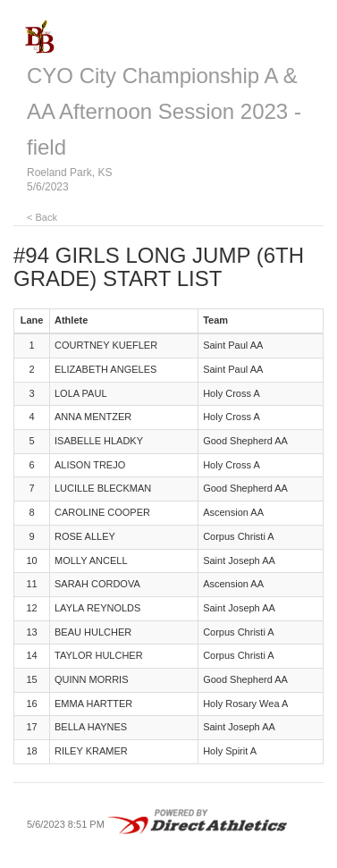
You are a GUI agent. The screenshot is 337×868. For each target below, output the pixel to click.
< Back (42, 217)
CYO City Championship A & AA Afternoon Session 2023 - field (164, 111)
